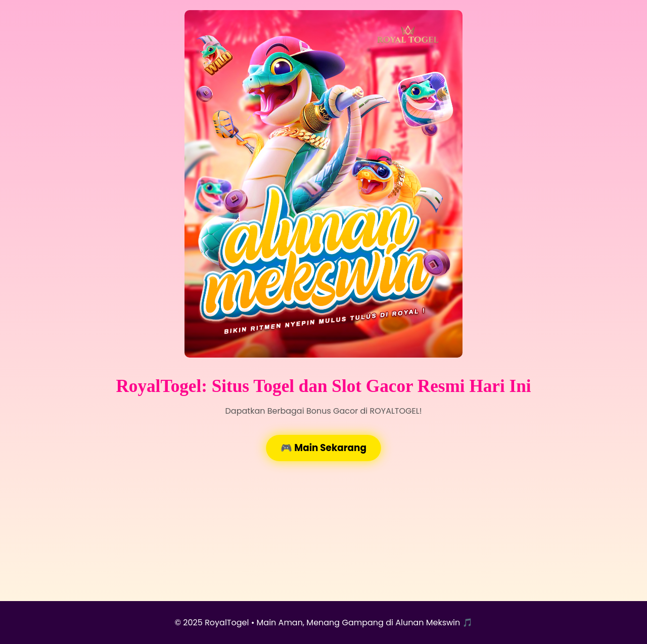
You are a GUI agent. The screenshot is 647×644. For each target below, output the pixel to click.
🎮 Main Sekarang (323, 448)
